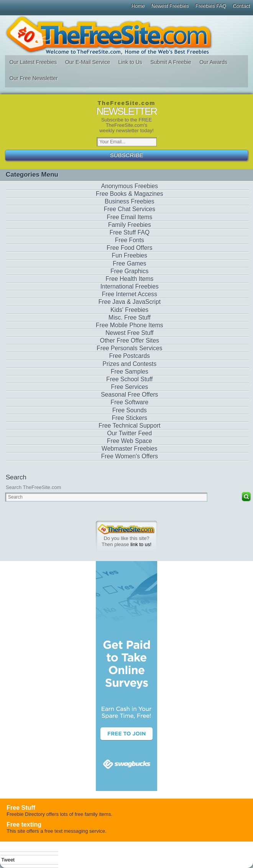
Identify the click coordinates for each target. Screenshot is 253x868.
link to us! (141, 544)
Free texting (24, 825)
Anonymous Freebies (130, 186)
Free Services (129, 387)
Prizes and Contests (130, 364)
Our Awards (213, 62)
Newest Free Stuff (130, 333)
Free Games (129, 263)
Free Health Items (129, 279)
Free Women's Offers (130, 456)
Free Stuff (21, 808)
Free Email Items (130, 217)
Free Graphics (130, 271)
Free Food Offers (129, 248)
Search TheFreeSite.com (33, 487)
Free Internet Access (130, 294)
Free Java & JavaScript (130, 302)
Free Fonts (130, 240)
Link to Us (130, 62)
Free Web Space (130, 441)
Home (138, 6)
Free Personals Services (129, 348)
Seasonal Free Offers (129, 395)
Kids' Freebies (129, 310)
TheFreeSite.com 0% (126, 529)
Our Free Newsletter (34, 78)
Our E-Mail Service (88, 62)
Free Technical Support (129, 426)
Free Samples (130, 372)
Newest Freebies (170, 6)
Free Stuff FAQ (130, 232)
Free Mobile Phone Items (130, 325)
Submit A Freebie (171, 62)
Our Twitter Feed (130, 433)
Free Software (130, 402)
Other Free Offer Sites (130, 340)
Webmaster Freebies (130, 449)
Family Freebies (130, 225)
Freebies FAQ (211, 6)
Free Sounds (130, 410)
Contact (241, 6)
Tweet (8, 860)
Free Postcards (130, 356)
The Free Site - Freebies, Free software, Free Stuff (127, 35)
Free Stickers (130, 418)
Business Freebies (129, 201)
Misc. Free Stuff (130, 318)
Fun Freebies (130, 255)
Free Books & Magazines (130, 194)
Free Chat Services (130, 209)
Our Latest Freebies (33, 62)
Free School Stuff (129, 379)
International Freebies (130, 286)
